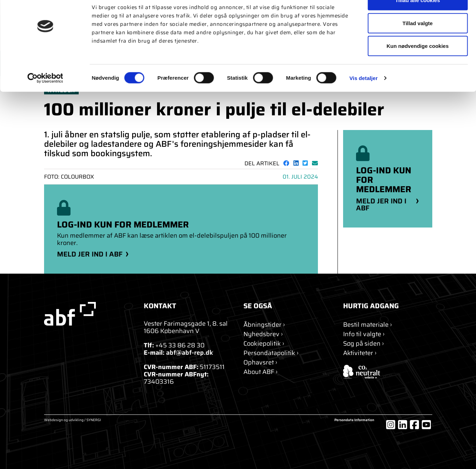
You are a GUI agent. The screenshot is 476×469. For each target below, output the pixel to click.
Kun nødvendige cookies (418, 64)
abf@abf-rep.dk (190, 353)
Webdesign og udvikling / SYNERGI (73, 420)
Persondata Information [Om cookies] (354, 420)
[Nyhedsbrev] (263, 334)
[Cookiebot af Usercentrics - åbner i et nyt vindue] (45, 96)
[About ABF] (261, 372)
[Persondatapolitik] (271, 353)
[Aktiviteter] (360, 353)
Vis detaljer (364, 96)
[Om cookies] (264, 344)
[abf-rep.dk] (89, 314)
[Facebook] (414, 425)
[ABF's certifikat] (388, 372)
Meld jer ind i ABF (90, 254)
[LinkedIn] (403, 425)
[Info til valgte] (364, 334)
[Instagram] (391, 425)
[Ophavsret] (260, 363)
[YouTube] (426, 425)
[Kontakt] (264, 325)
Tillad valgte (418, 41)
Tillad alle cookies (418, 18)
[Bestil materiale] (368, 325)
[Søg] (364, 344)
